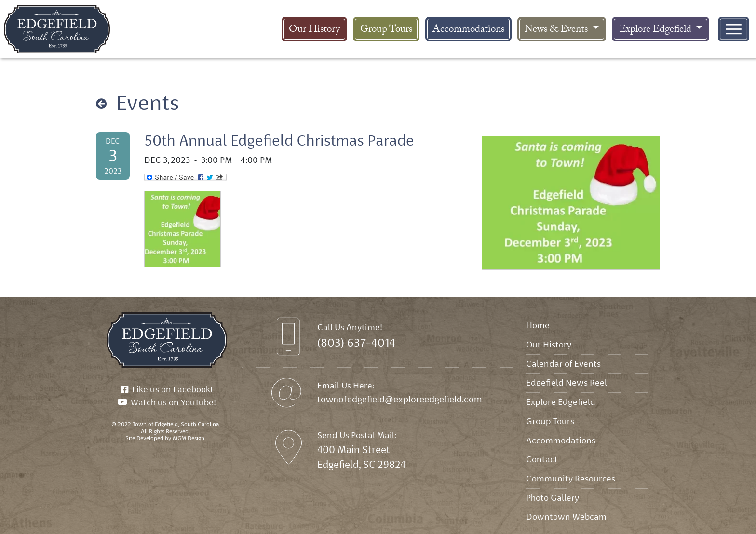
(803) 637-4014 (356, 343)
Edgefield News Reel (567, 382)
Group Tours (386, 30)
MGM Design (189, 438)
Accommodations (468, 30)
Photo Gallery (553, 498)
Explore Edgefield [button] (656, 30)
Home (538, 325)
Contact (542, 459)
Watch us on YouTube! (167, 402)
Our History (314, 30)
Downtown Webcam (566, 516)
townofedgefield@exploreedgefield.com (400, 399)
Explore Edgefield (561, 402)
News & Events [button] (557, 30)
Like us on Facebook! (167, 389)
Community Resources (571, 478)
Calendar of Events (563, 364)
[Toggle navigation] (734, 29)
